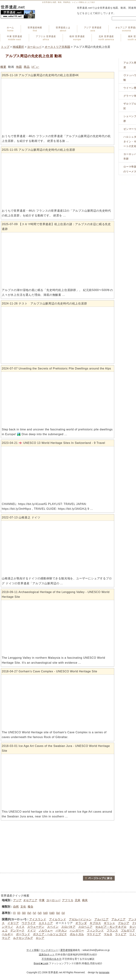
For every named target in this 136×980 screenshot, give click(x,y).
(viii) (52, 913)
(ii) (19, 913)
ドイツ (32, 930)
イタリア (13, 923)
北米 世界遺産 (106, 38)
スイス (20, 927)
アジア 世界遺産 (93, 29)
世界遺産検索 (35, 29)
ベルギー (7, 934)
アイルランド (58, 919)
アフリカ (68, 900)
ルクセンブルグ (23, 938)
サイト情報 (33, 950)
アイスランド (38, 919)
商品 (27, 67)
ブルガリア (128, 930)
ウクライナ (29, 923)
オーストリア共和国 (57, 47)
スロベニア (85, 927)
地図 (19, 67)
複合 (30, 907)
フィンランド (95, 930)
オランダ (81, 923)
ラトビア (121, 934)
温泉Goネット (47, 954)
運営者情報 (66, 950)
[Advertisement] (58, 847)
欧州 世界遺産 (77, 38)
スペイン (53, 927)
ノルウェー (46, 930)
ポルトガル (77, 934)
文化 (23, 907)
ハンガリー (77, 930)
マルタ (108, 934)
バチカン (61, 930)
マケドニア (94, 934)
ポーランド (23, 934)
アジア (17, 900)
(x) (63, 913)
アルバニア (101, 919)
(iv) (29, 913)
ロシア (40, 938)
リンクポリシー (49, 950)
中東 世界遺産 (15, 38)
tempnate (104, 972)
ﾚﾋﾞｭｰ (35, 67)
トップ (5, 47)
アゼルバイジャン (80, 919)
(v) (34, 913)
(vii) (46, 913)
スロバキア (68, 927)
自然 (16, 907)
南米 (85, 900)
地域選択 (18, 47)
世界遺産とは (63, 29)
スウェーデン (36, 927)
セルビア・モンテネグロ (111, 927)
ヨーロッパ (34, 47)
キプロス (95, 923)
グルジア (124, 923)
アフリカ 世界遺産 (46, 38)
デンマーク (17, 930)
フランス (112, 930)
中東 (42, 900)
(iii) (24, 913)
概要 (3, 67)
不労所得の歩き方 (52, 959)
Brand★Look (41, 963)
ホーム (10, 29)
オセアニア (30, 900)
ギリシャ (109, 923)
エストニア (46, 923)
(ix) (58, 913)
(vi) (40, 913)
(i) (14, 913)
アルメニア (118, 919)
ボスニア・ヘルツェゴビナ (50, 934)
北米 (78, 900)
